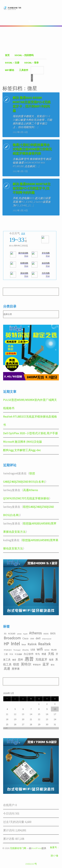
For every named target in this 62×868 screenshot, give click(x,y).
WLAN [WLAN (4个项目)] (54, 650)
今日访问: (9, 813)
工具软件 (24, 70)
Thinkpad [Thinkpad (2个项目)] (17, 650)
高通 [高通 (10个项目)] (7, 669)
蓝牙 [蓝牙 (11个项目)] (46, 664)
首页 (7, 55)
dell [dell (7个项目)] (38, 638)
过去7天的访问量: (14, 822)
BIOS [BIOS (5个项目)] (53, 633)
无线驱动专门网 (18, 848)
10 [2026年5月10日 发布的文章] (55, 709)
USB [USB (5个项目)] (33, 650)
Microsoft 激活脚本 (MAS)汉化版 (23, 442)
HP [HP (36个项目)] (6, 644)
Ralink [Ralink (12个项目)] (32, 644)
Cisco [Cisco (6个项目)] (25, 638)
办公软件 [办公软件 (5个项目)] (29, 654)
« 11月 (5, 728)
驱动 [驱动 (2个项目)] (53, 665)
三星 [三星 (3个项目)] (6, 654)
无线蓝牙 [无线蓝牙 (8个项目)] (41, 659)
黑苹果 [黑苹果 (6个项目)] (16, 669)
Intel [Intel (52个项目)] (15, 644)
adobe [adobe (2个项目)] (19, 634)
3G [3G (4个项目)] (5, 634)
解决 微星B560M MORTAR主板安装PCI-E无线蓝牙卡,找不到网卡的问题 (32, 188)
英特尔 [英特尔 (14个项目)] (26, 664)
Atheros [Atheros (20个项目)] (35, 633)
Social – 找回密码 (24, 55)
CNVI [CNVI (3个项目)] (32, 639)
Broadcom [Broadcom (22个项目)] (12, 638)
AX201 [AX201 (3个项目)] (46, 634)
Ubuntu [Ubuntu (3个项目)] (25, 650)
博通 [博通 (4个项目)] (44, 654)
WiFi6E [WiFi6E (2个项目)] (47, 650)
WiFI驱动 (10, 70)
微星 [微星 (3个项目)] (14, 660)
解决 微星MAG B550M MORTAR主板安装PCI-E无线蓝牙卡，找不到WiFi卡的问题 (32, 104)
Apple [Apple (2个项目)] (25, 634)
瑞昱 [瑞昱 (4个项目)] (51, 660)
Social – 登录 (31, 63)
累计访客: (9, 839)
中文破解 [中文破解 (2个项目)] (18, 654)
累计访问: (9, 830)
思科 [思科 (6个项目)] (21, 659)
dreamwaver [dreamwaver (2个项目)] (47, 639)
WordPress (36, 848)
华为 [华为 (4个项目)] (38, 654)
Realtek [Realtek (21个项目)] (44, 644)
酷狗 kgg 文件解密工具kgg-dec (22, 450)
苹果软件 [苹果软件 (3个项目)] (37, 665)
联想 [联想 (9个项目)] (16, 664)
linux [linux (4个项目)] (24, 644)
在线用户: (9, 805)
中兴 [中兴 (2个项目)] (11, 654)
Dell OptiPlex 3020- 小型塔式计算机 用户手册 (31, 433)
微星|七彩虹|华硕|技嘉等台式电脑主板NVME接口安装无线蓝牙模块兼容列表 (32, 149)
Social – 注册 (12, 63)
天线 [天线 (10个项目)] (51, 654)
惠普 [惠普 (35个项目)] (29, 659)
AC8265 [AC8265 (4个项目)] (12, 634)
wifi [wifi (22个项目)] (40, 649)
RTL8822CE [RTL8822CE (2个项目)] (8, 650)
